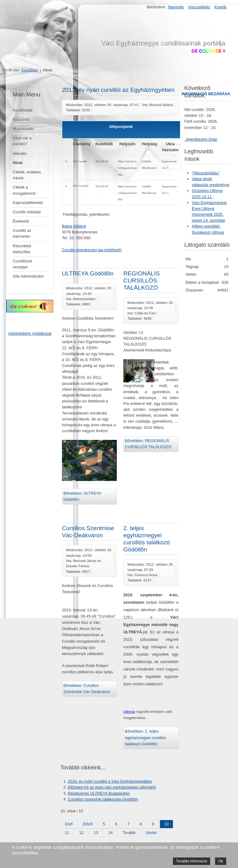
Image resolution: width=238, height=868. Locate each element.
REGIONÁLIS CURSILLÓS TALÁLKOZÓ (141, 281)
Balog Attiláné (74, 226)
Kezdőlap (30, 70)
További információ (192, 861)
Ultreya (129, 712)
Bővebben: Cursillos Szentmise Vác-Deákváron (87, 689)
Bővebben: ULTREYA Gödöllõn (82, 496)
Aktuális (20, 153)
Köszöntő (21, 119)
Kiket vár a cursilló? (22, 141)
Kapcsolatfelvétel (28, 203)
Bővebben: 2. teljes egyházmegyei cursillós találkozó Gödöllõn (145, 738)
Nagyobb (176, 7)
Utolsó (151, 833)
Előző (88, 824)
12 (82, 833)
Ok (220, 861)
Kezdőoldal (22, 110)
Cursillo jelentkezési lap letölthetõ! (92, 250)
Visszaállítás (199, 7)
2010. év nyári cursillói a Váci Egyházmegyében (110, 781)
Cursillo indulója (27, 212)
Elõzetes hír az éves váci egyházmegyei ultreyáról (112, 787)
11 (67, 833)
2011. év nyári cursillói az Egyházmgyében (118, 90)
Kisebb (220, 7)
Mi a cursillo (23, 129)
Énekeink (21, 221)
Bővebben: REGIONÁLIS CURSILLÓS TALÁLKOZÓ (148, 444)
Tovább (129, 833)
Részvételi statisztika (22, 249)
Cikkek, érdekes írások (27, 175)
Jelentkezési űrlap (201, 139)
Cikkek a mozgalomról (24, 190)
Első (69, 824)
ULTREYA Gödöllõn (88, 273)
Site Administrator (28, 276)
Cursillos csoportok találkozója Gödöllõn (103, 799)
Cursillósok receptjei (22, 264)
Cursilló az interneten (22, 233)
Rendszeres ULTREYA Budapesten (99, 793)
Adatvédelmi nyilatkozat (30, 333)
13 (96, 833)
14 (110, 833)
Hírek (18, 163)
